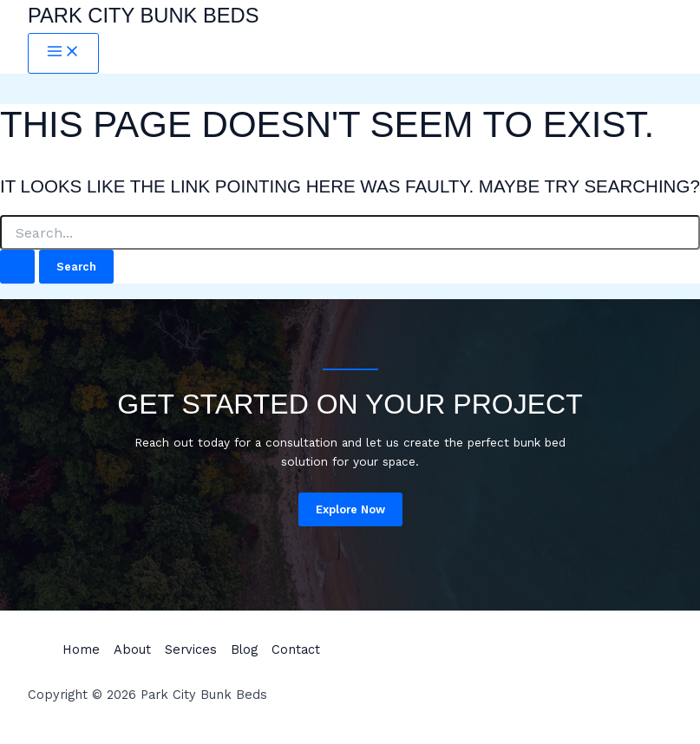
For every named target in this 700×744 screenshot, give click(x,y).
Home (81, 649)
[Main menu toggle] (63, 53)
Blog (244, 649)
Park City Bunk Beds (144, 16)
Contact (296, 649)
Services (191, 649)
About (132, 649)
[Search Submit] (17, 267)
